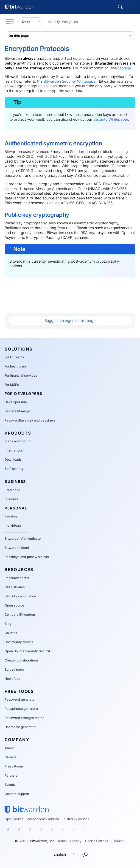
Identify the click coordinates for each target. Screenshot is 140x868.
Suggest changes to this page (70, 321)
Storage (125, 68)
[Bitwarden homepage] (27, 810)
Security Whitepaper (111, 119)
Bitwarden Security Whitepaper (70, 81)
